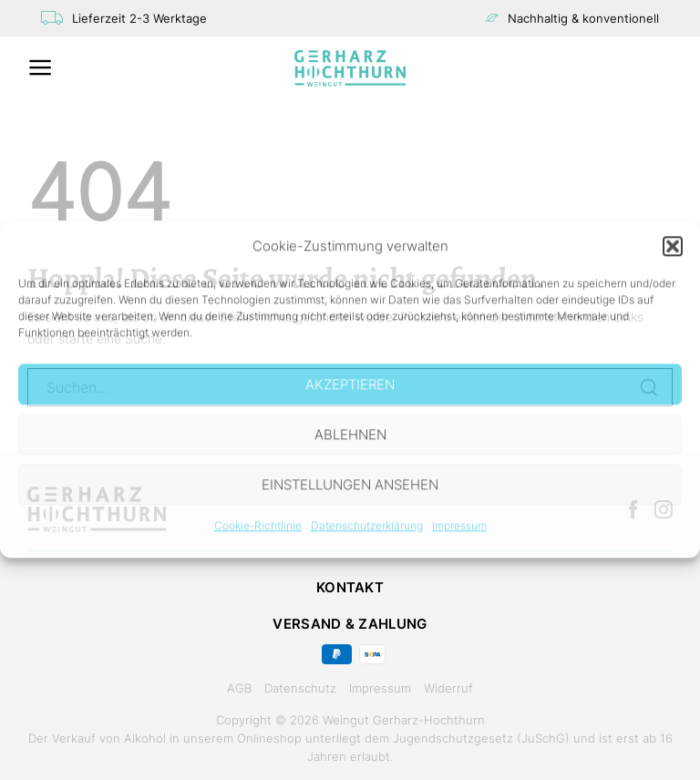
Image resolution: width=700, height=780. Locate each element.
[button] (673, 246)
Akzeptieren (350, 384)
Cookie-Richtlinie (258, 525)
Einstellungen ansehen (350, 484)
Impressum (459, 525)
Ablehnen (350, 434)
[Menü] (41, 67)
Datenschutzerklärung (367, 525)
